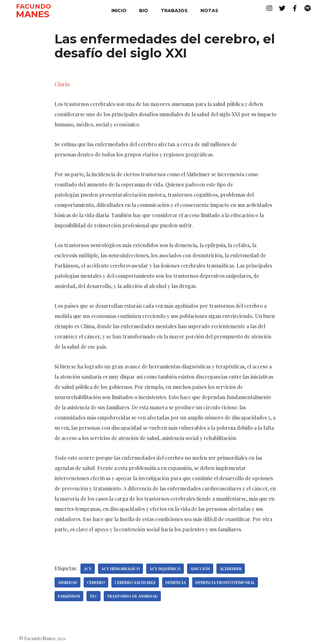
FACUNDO (34, 6)
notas (209, 11)
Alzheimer (231, 569)
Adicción (200, 569)
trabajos (174, 11)
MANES (33, 14)
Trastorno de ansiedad (132, 596)
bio (144, 11)
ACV (88, 569)
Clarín (62, 84)
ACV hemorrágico (120, 569)
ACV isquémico (165, 569)
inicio (119, 11)
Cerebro (96, 582)
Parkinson (69, 596)
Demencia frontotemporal (225, 582)
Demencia (176, 582)
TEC (94, 596)
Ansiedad (68, 582)
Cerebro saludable (135, 582)
